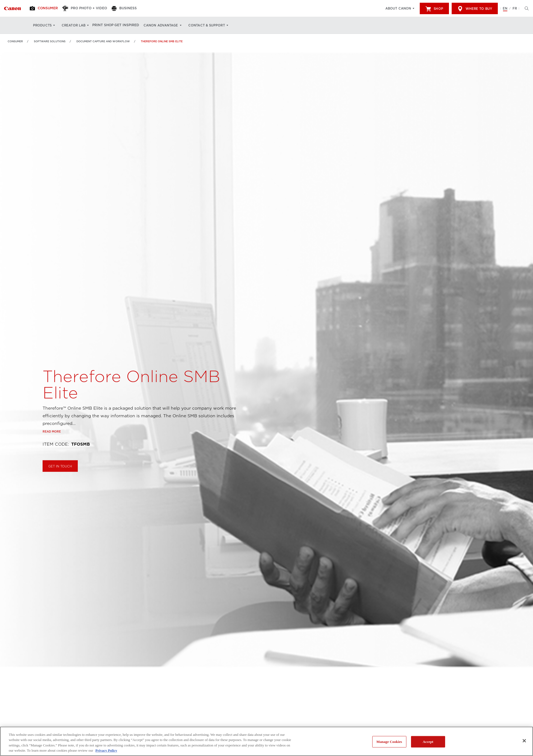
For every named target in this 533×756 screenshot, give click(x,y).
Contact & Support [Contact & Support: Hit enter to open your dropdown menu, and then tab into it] (215, 25)
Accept (428, 742)
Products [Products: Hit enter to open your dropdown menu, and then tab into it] (42, 25)
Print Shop (106, 25)
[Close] (524, 741)
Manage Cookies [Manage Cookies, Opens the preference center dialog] (389, 742)
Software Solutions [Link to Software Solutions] (50, 41)
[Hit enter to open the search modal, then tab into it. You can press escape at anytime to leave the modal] (525, 8)
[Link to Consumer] (12, 8)
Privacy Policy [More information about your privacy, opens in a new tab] (106, 750)
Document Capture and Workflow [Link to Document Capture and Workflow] (103, 41)
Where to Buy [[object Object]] (475, 9)
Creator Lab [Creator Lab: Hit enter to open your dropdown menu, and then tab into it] (74, 25)
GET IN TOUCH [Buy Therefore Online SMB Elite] (60, 479)
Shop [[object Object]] (434, 9)
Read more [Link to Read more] (52, 444)
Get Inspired (134, 25)
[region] (266, 741)
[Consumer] (47, 8)
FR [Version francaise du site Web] (515, 8)
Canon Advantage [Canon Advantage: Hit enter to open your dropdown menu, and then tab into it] (170, 25)
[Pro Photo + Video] (91, 8)
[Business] (132, 8)
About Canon (398, 8)
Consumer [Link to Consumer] (15, 41)
